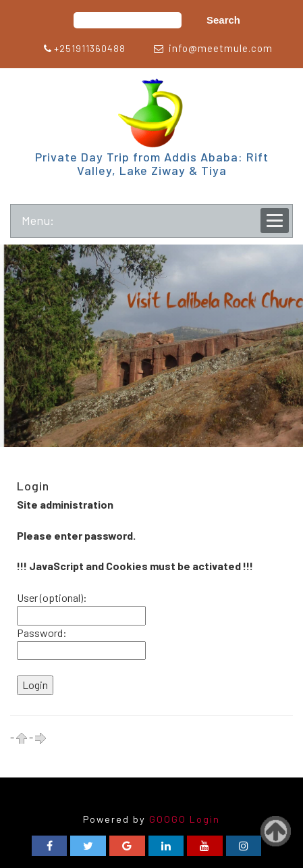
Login (205, 819)
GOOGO (168, 819)
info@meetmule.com (221, 48)
